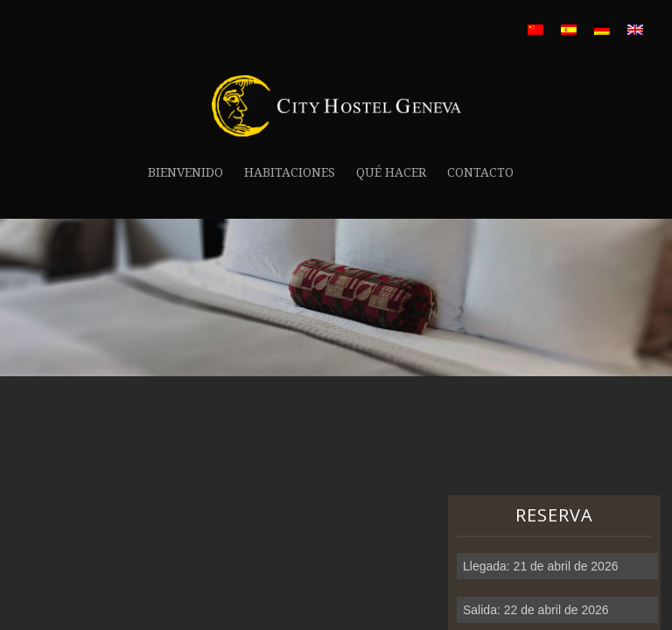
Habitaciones (290, 172)
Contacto (480, 172)
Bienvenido (185, 172)
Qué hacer (391, 172)
